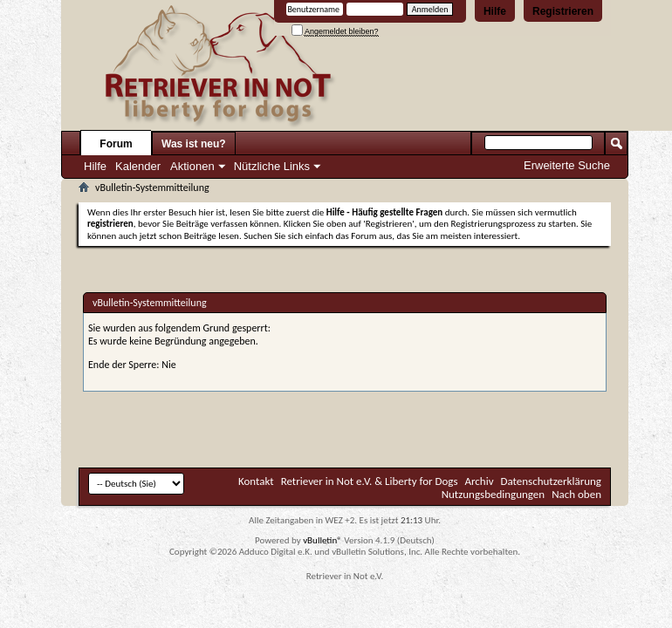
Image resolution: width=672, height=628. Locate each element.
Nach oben (576, 494)
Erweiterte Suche (567, 165)
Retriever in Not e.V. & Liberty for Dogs (370, 481)
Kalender (138, 166)
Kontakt (256, 481)
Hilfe (495, 11)
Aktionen (192, 166)
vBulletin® (322, 540)
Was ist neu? (194, 144)
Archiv (480, 481)
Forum (116, 144)
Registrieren (563, 11)
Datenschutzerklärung (552, 481)
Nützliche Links (272, 166)
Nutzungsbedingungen (494, 494)
